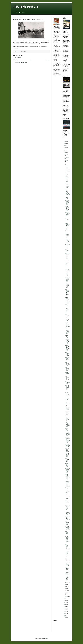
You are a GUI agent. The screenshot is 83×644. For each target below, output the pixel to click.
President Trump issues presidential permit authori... (67, 168)
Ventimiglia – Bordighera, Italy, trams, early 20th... (67, 577)
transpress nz (26, 6)
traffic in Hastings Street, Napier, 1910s (67, 179)
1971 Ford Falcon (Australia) (67, 502)
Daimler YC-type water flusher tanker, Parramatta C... (67, 273)
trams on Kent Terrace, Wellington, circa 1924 (67, 477)
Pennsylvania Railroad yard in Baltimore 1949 (67, 185)
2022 (65, 149)
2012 (65, 612)
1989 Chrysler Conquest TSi (67, 533)
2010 (65, 615)
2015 (65, 606)
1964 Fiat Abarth (67, 198)
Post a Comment (18, 58)
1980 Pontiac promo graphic (67, 412)
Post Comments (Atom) (23, 62)
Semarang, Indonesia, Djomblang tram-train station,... (67, 395)
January (67, 597)
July (66, 585)
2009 (65, 617)
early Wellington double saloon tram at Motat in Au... (67, 292)
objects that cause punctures (67, 232)
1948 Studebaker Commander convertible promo (67, 562)
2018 (65, 601)
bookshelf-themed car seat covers (67, 261)
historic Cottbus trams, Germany (67, 489)
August (67, 583)
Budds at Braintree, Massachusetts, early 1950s (67, 226)
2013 (65, 610)
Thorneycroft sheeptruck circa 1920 (67, 246)
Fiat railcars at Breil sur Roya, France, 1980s (67, 202)
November (67, 157)
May (66, 588)
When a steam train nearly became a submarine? (67, 192)
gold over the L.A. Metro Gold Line (67, 518)
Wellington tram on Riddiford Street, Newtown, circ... (67, 388)
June (66, 586)
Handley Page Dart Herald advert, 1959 (67, 311)
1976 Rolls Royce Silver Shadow (67, 450)
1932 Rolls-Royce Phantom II (67, 359)
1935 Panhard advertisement (67, 523)
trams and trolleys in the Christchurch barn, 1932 (67, 440)
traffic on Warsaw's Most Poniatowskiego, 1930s (67, 348)
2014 (65, 608)
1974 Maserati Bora (67, 568)
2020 (65, 153)
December (67, 154)
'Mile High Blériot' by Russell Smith (67, 236)
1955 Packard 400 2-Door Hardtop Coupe (67, 317)
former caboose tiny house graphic (67, 364)
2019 (65, 599)
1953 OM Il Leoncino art (67, 374)
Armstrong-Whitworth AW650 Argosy (67, 241)
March (66, 592)
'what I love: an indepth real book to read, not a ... (67, 215)
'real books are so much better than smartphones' (67, 554)
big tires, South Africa (66, 429)
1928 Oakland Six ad (67, 251)
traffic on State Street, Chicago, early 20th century (67, 496)
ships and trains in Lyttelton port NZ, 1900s (67, 208)
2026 (65, 142)
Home (32, 60)
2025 (65, 144)
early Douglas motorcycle (67, 220)
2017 (65, 603)
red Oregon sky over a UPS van (67, 445)
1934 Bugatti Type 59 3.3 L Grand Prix (67, 507)
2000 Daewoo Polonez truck (67, 460)
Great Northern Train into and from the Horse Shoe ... (67, 331)
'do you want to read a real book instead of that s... (67, 279)
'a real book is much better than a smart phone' (67, 341)
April (66, 590)
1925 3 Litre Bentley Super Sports (67, 455)
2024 (65, 145)
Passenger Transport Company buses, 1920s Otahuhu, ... (67, 539)
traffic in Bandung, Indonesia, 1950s (67, 513)
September (67, 163)
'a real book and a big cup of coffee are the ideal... (67, 484)
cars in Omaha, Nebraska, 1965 (67, 266)
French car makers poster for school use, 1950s (67, 324)
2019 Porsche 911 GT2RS (67, 378)
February (67, 594)
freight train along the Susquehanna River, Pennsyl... (67, 424)
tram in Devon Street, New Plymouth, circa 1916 (67, 547)
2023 (65, 147)
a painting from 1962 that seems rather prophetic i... (67, 418)
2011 (65, 614)
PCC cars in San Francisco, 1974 (67, 465)
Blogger (46, 638)
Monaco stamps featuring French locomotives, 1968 (67, 300)
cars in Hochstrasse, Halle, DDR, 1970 (67, 285)
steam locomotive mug (67, 383)
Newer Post (16, 60)
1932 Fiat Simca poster (67, 336)
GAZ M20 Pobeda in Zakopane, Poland (67, 434)
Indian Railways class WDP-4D (67, 354)
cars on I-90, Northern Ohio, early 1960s (67, 256)
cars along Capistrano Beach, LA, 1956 (67, 528)
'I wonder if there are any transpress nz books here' (67, 403)
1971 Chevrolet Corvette (67, 408)
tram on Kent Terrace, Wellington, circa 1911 (67, 471)
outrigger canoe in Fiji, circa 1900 (67, 369)
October (67, 160)
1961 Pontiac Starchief (67, 572)
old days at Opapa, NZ (67, 174)
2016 (65, 604)
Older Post (47, 60)
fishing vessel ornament (67, 306)
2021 (65, 151)
